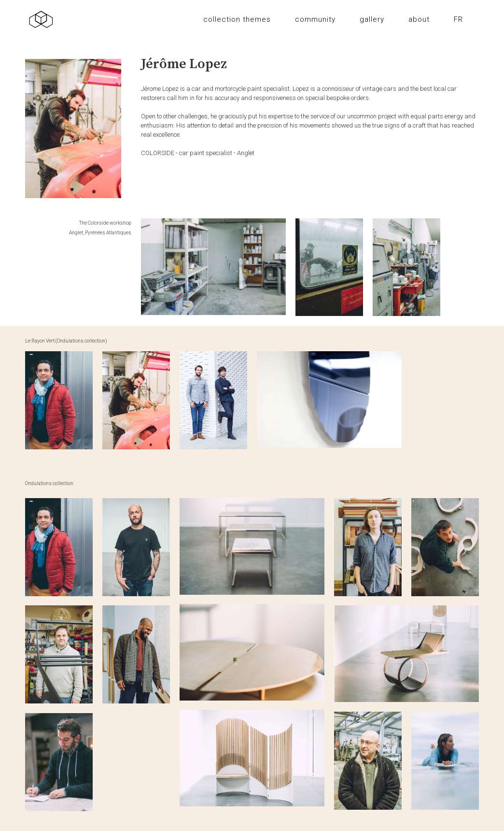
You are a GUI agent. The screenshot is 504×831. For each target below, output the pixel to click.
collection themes (237, 19)
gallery (372, 19)
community (315, 19)
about (419, 19)
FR (458, 19)
